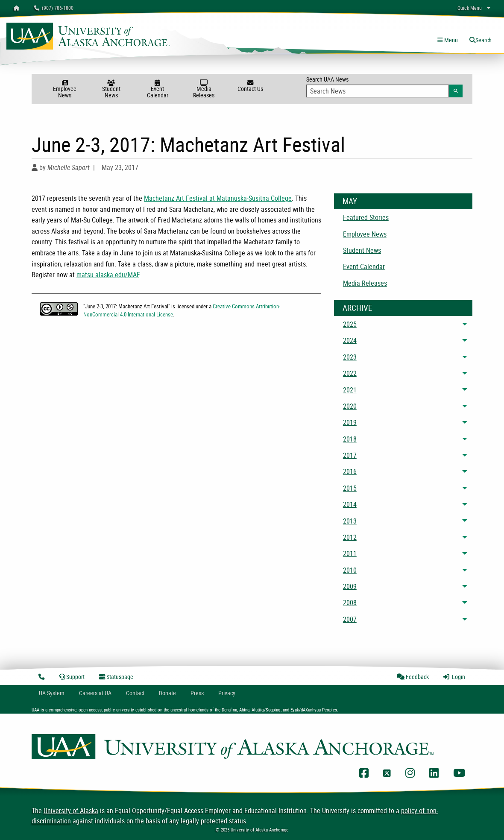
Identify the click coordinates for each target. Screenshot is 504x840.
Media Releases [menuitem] (365, 283)
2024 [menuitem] (350, 340)
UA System (52, 693)
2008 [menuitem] (350, 603)
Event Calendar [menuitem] (364, 266)
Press (197, 693)
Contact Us (251, 86)
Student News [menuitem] (362, 250)
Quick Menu (470, 8)
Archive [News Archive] (357, 308)
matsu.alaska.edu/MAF (108, 275)
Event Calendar (157, 89)
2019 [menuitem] (350, 422)
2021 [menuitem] (350, 390)
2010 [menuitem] (350, 570)
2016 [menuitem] (350, 471)
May (350, 201)
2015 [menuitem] (350, 488)
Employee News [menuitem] (365, 234)
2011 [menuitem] (350, 553)
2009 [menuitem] (350, 586)
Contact (135, 693)
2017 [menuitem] (350, 455)
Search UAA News (384, 86)
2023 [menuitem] (350, 357)
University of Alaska (71, 811)
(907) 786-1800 (54, 8)
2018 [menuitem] (350, 439)
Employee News (65, 89)
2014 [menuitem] (350, 504)
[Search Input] (378, 91)
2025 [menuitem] (350, 324)
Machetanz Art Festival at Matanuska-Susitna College (218, 198)
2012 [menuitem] (350, 537)
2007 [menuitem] (350, 619)
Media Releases (204, 89)
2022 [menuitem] (350, 373)
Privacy (227, 693)
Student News (111, 89)
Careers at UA (95, 693)
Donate (167, 693)
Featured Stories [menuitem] (366, 217)
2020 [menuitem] (350, 406)
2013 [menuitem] (350, 521)
